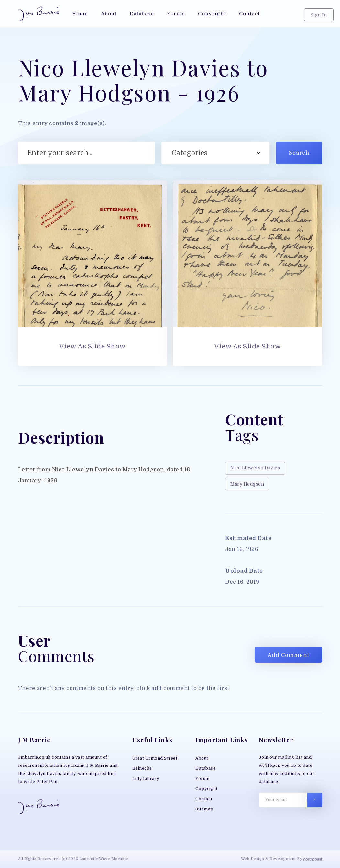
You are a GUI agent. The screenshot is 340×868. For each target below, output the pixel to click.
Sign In (319, 15)
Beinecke (142, 768)
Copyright (207, 789)
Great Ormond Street (155, 758)
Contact (204, 799)
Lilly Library (146, 779)
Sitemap (204, 809)
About (202, 758)
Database (205, 768)
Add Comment (288, 655)
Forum (203, 779)
